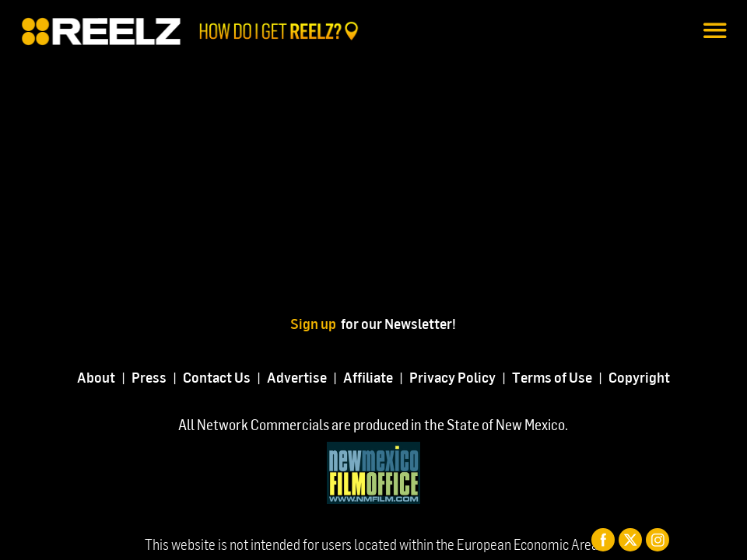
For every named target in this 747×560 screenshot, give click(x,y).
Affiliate (368, 377)
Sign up (316, 323)
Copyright (639, 377)
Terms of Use (552, 377)
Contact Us (217, 377)
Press (149, 377)
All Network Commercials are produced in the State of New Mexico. (373, 424)
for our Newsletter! (398, 323)
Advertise (297, 377)
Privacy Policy (452, 377)
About (96, 377)
